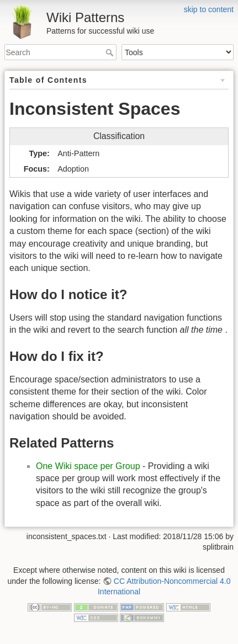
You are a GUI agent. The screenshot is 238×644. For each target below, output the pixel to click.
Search (111, 52)
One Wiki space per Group (88, 466)
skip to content (209, 9)
